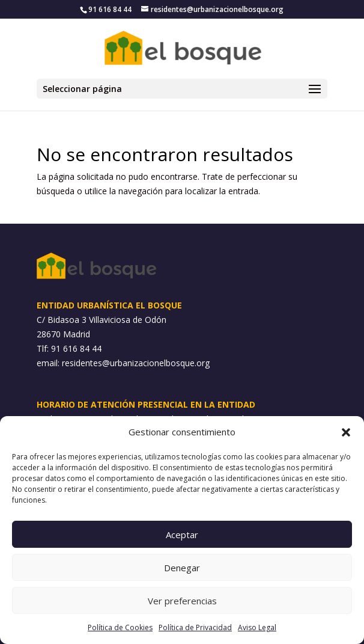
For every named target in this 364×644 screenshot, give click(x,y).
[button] (346, 432)
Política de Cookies (120, 627)
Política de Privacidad (195, 627)
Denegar (182, 568)
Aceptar (182, 535)
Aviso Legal (257, 627)
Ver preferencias (182, 601)
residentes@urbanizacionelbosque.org (136, 363)
